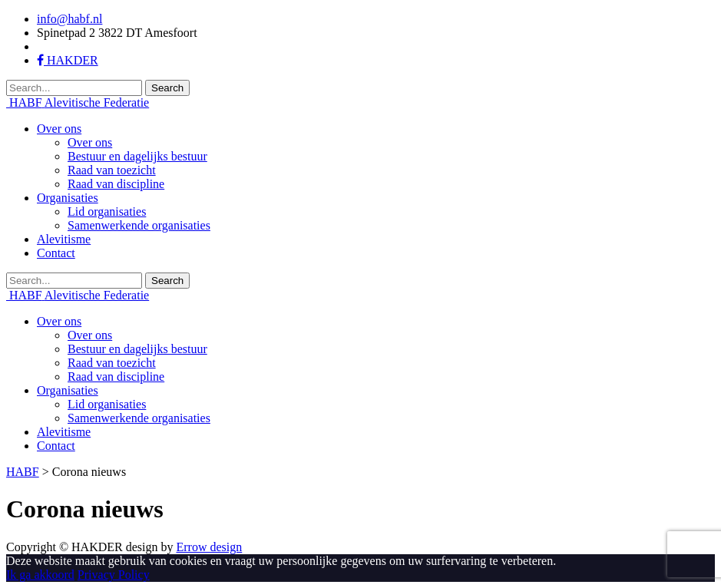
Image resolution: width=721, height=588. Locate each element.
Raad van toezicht (112, 170)
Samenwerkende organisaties (139, 225)
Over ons (59, 129)
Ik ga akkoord (40, 575)
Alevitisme (64, 239)
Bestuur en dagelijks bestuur (137, 156)
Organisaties (68, 198)
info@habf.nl (69, 19)
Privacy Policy (114, 575)
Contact (56, 253)
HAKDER (68, 60)
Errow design (209, 547)
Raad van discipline (116, 184)
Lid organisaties (107, 211)
